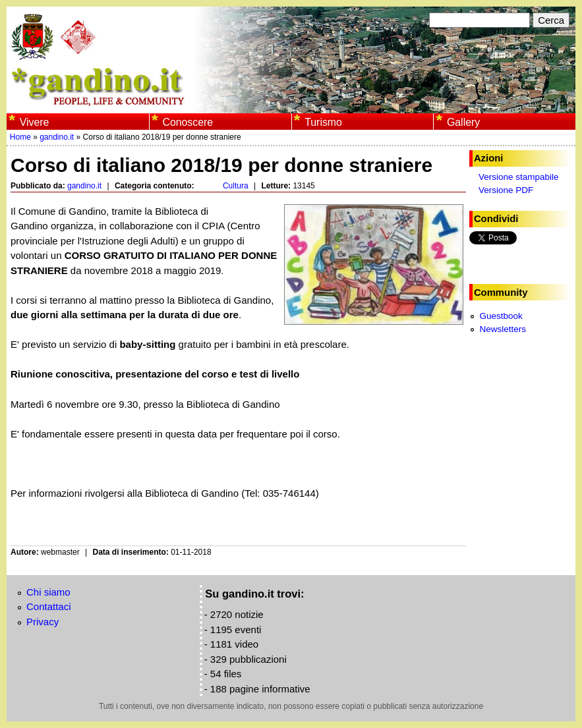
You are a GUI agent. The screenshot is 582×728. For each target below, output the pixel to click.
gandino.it (57, 137)
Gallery (463, 122)
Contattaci (49, 606)
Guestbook (501, 316)
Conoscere (188, 122)
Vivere (35, 122)
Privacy (43, 622)
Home (20, 137)
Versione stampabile (519, 177)
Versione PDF (506, 190)
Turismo (323, 122)
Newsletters (503, 329)
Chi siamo (48, 592)
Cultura (236, 186)
